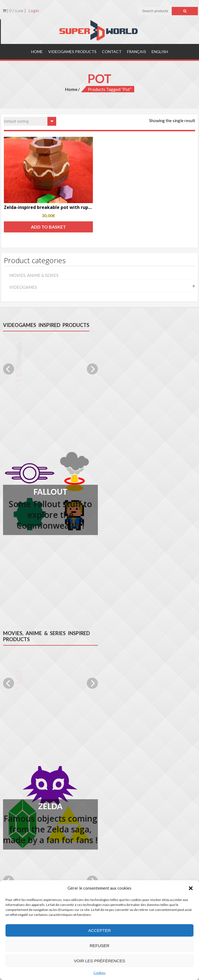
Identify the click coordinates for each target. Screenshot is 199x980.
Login (34, 11)
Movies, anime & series (34, 275)
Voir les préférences (99, 961)
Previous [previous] (9, 369)
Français (137, 52)
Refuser (99, 946)
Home (37, 52)
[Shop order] (30, 121)
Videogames (23, 287)
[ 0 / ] (14, 11)
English (160, 52)
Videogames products (72, 52)
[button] (191, 888)
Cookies (99, 973)
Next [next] (92, 369)
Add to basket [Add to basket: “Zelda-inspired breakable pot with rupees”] (48, 227)
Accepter (99, 930)
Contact (112, 52)
